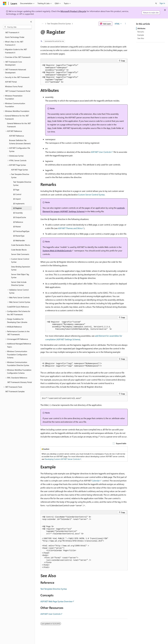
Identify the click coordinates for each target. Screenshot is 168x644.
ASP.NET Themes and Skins (70, 228)
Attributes (141, 28)
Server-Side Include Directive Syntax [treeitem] (19, 284)
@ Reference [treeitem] (18, 222)
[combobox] (17, 27)
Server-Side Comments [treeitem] (20, 254)
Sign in (162, 3)
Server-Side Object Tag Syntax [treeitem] (20, 276)
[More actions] (125, 24)
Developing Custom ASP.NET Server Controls (62, 459)
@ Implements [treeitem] (19, 204)
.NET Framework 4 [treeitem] (12, 32)
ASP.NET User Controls (101, 152)
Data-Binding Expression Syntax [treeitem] (21, 268)
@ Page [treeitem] (16, 190)
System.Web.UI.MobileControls (57, 251)
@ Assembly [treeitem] (18, 213)
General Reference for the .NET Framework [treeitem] (19, 125)
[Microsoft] (5, 3)
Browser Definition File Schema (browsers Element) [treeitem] (20, 142)
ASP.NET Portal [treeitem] (11, 82)
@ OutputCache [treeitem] (20, 217)
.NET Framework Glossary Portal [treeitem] (19, 382)
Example (141, 35)
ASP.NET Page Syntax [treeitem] (19, 170)
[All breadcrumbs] (43, 24)
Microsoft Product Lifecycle (73, 11)
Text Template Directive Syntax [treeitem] (22, 183)
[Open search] (156, 3)
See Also (141, 38)
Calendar (96, 481)
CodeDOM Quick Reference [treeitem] (18, 307)
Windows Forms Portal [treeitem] (14, 86)
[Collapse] (31, 22)
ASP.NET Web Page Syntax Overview (56, 601)
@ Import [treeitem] (17, 199)
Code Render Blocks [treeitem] (19, 250)
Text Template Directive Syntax (59, 24)
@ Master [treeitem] (17, 227)
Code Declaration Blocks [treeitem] (21, 245)
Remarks (141, 32)
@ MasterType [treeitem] (19, 236)
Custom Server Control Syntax (91, 195)
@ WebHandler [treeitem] (19, 240)
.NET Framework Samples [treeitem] (15, 391)
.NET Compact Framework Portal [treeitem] (18, 91)
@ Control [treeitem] (17, 194)
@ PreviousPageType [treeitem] (21, 231)
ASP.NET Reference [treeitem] (16, 136)
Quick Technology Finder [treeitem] (15, 37)
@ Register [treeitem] (17, 208)
